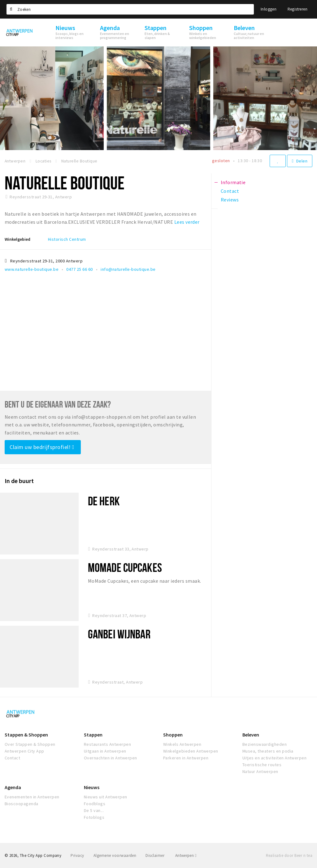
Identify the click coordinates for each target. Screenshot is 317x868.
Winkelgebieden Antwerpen (191, 751)
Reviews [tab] (230, 200)
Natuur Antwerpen (260, 771)
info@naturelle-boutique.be (128, 269)
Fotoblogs (94, 817)
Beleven (251, 735)
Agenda (13, 787)
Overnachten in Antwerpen (111, 758)
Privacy (77, 855)
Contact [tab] (230, 191)
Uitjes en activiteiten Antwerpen (274, 758)
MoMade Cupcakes (125, 567)
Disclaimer (155, 855)
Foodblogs (95, 804)
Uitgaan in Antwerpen (105, 751)
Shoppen (173, 735)
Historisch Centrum (67, 239)
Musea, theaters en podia (268, 751)
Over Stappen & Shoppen (30, 744)
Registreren (297, 9)
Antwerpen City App (24, 751)
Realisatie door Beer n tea (289, 855)
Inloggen (269, 9)
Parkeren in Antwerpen (186, 758)
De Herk (104, 501)
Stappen (93, 735)
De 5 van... (94, 810)
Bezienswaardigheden (265, 744)
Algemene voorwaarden (115, 855)
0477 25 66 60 (79, 269)
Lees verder (187, 222)
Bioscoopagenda (22, 804)
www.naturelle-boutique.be (32, 269)
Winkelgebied (17, 239)
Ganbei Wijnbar (119, 634)
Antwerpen (186, 855)
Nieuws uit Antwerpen (106, 797)
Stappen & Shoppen (26, 735)
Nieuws (92, 787)
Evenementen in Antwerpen (32, 797)
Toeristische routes (262, 765)
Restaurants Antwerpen (107, 744)
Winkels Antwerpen (182, 744)
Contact (12, 758)
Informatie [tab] (233, 182)
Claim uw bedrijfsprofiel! (42, 447)
